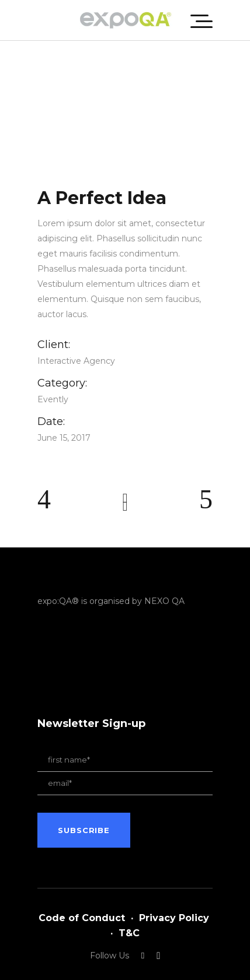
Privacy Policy (174, 918)
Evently (53, 399)
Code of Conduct (82, 918)
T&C (129, 933)
